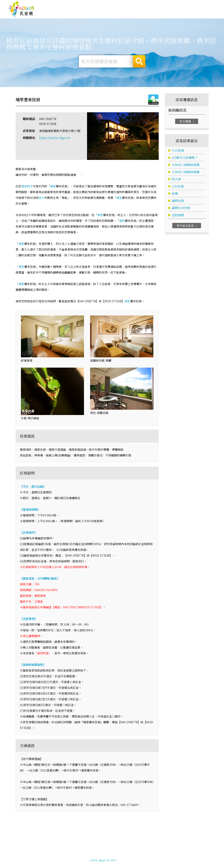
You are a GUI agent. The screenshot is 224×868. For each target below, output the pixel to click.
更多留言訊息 (187, 226)
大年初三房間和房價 (186, 165)
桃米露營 (86, 13)
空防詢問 (178, 215)
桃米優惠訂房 (204, 13)
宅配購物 (185, 16)
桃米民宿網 (22, 9)
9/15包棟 (178, 151)
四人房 (176, 179)
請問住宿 (178, 201)
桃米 (30, 186)
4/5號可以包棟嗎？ (185, 158)
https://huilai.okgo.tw (55, 138)
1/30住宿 (178, 186)
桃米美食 (119, 13)
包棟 (175, 194)
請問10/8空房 (181, 208)
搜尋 (139, 61)
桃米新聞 (152, 14)
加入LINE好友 (177, 858)
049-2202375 (157, 858)
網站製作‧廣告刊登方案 (175, 5)
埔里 (24, 186)
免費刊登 (153, 5)
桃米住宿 (70, 12)
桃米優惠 (135, 13)
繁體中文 (204, 4)
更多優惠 (187, 121)
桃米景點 (168, 15)
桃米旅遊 (102, 13)
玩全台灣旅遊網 (135, 5)
